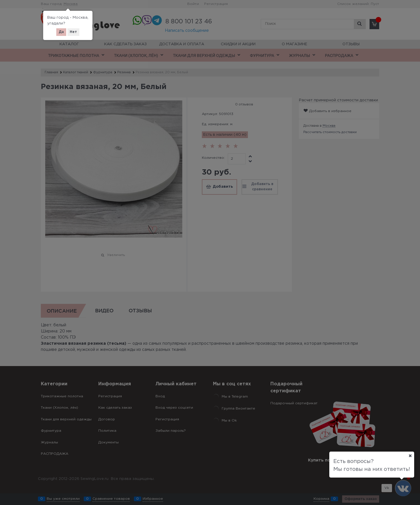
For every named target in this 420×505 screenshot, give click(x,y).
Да (61, 32)
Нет (73, 32)
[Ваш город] (410, 456)
